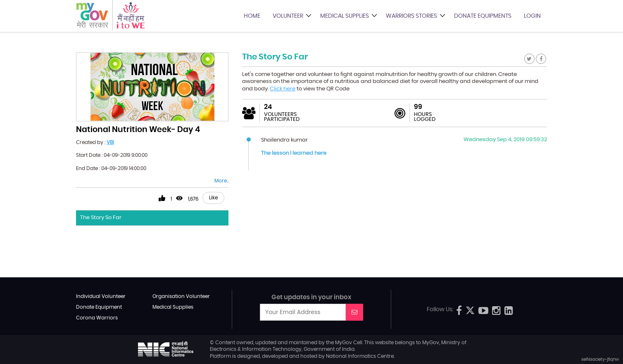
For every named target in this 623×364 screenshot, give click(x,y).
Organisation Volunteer (181, 296)
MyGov (344, 343)
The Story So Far (101, 218)
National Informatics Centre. (360, 356)
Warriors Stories (411, 16)
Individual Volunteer (101, 296)
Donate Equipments (483, 16)
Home (252, 16)
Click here (283, 89)
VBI (110, 142)
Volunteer (288, 16)
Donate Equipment (99, 307)
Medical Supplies (345, 16)
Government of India (329, 349)
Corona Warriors (97, 318)
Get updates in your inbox (311, 297)
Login (532, 16)
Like (213, 198)
